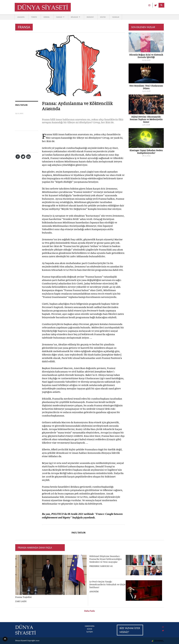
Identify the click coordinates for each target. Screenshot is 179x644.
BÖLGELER (75, 17)
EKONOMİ (90, 17)
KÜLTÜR (103, 17)
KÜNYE (90, 629)
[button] (5, 639)
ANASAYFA (21, 17)
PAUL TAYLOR (21, 105)
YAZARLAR (116, 17)
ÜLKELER (60, 17)
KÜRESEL (47, 17)
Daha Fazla (89, 611)
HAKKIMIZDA (90, 626)
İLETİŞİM (90, 632)
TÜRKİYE (34, 17)
